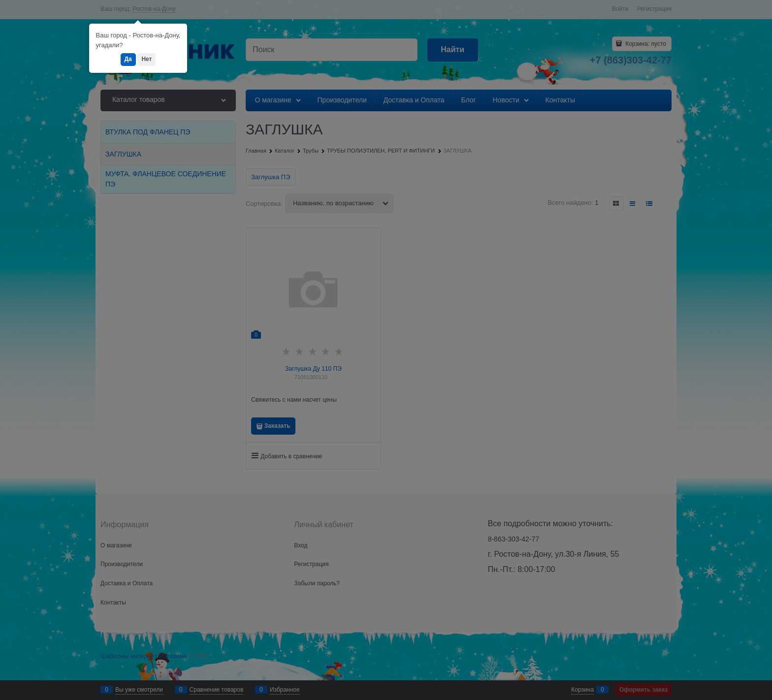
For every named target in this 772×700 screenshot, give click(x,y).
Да (128, 59)
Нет (146, 59)
